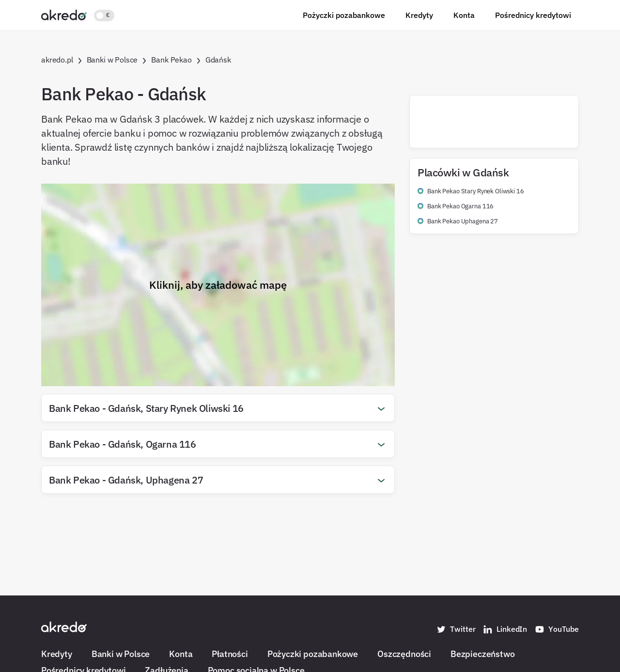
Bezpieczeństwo (482, 654)
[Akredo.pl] (64, 15)
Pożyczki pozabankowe (344, 15)
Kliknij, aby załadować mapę (218, 285)
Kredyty (419, 15)
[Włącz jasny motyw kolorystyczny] (104, 16)
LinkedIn (505, 629)
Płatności (230, 654)
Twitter (456, 629)
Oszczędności (404, 654)
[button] (218, 408)
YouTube (557, 629)
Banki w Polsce (121, 654)
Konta (464, 15)
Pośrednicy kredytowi (533, 15)
